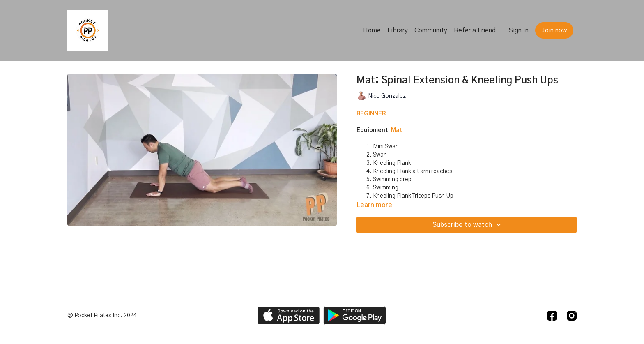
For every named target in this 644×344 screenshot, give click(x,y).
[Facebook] (552, 316)
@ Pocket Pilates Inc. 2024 (102, 316)
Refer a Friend (475, 30)
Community (431, 30)
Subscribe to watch (468, 225)
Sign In (519, 30)
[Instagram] (572, 316)
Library (398, 30)
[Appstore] (289, 315)
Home (372, 30)
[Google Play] (355, 315)
